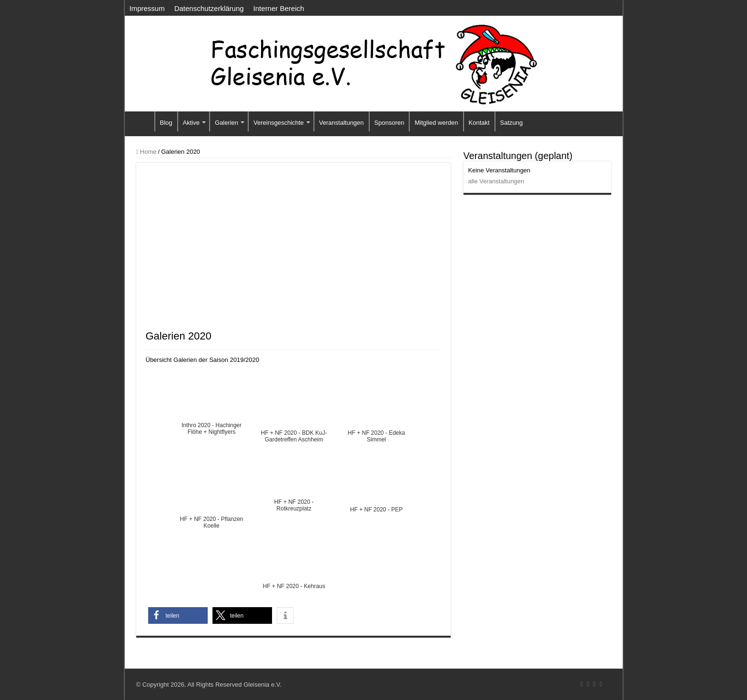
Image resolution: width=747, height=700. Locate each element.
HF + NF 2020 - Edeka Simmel (376, 434)
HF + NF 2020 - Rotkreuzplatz (294, 503)
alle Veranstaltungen (496, 181)
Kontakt (479, 123)
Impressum (147, 8)
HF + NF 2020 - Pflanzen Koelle (211, 520)
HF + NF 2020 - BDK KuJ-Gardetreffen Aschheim (294, 434)
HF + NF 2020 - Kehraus (294, 586)
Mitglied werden (436, 123)
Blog (166, 123)
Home (146, 152)
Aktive (191, 123)
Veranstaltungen (342, 123)
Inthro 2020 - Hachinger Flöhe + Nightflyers (212, 426)
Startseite (142, 121)
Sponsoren (389, 123)
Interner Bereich (279, 8)
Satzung (512, 123)
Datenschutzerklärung (209, 8)
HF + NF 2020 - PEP (376, 510)
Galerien (227, 123)
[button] (178, 615)
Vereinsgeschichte (279, 123)
